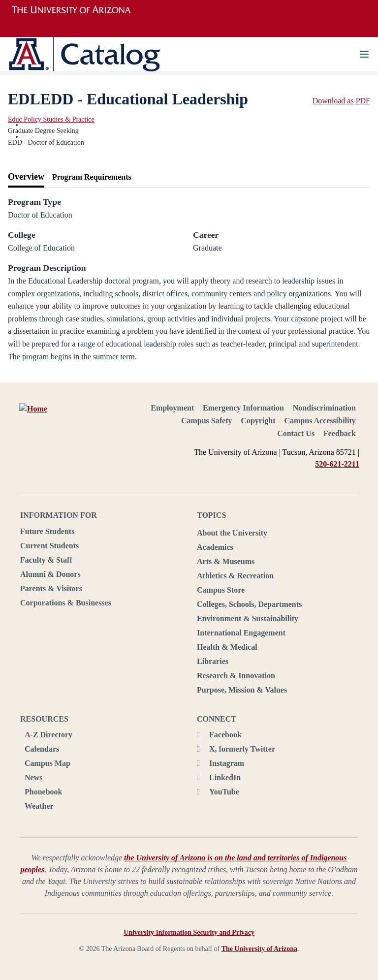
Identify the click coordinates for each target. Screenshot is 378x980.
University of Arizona (77, 10)
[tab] (26, 177)
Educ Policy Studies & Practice (51, 119)
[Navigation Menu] (364, 54)
